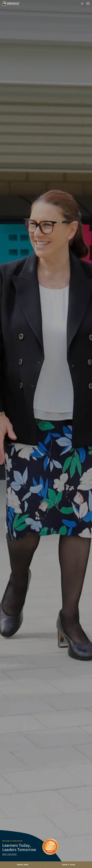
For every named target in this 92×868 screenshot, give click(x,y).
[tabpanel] (46, 431)
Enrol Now (23, 865)
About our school (10, 854)
